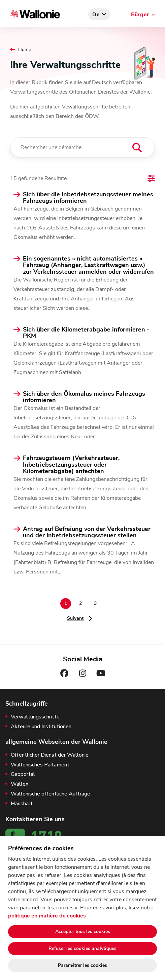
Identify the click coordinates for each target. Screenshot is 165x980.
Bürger (140, 15)
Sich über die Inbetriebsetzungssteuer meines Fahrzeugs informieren (88, 198)
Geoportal (23, 774)
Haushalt (22, 804)
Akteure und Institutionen (41, 727)
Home (25, 50)
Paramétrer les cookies (82, 965)
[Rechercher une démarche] (82, 147)
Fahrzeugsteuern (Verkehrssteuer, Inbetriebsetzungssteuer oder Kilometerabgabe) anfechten (71, 465)
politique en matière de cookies (47, 916)
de (96, 15)
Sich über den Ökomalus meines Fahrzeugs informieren (84, 397)
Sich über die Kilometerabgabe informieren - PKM (86, 333)
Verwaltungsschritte (35, 717)
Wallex (20, 784)
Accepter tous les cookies (83, 932)
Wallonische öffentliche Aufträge (51, 794)
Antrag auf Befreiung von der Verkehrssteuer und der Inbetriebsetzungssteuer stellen (87, 532)
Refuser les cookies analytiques (82, 948)
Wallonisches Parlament (40, 765)
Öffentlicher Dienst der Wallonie (50, 755)
